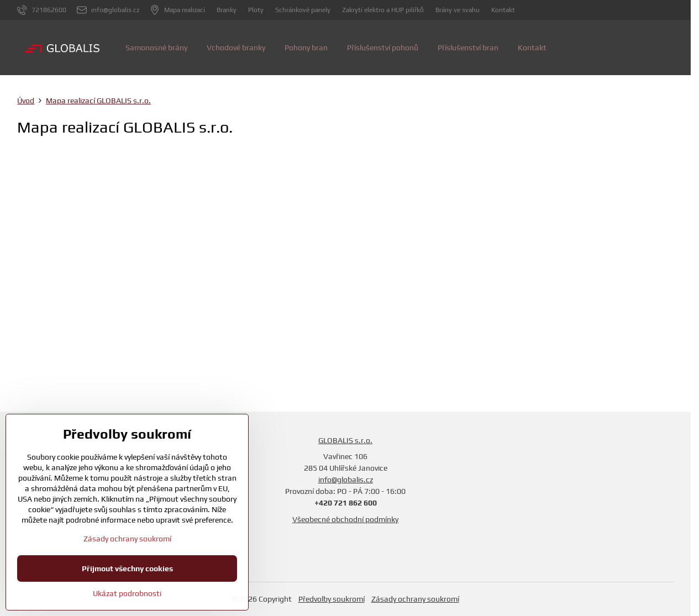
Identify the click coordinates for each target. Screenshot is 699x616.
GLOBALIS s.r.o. (345, 440)
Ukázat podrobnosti (127, 593)
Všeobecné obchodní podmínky (345, 519)
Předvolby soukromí (332, 599)
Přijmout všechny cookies (127, 568)
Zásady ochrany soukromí (415, 599)
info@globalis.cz (346, 480)
